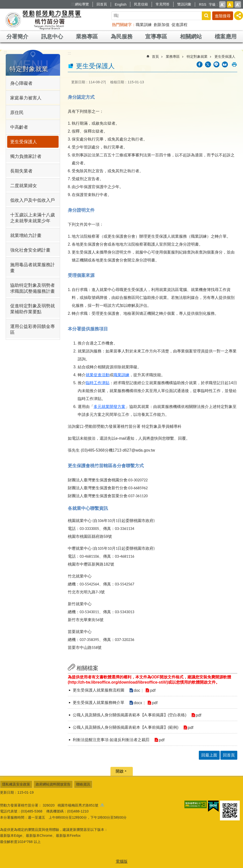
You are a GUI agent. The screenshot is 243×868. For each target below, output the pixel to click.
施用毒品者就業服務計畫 (33, 268)
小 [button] (222, 4)
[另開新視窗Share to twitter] (208, 64)
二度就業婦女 (24, 186)
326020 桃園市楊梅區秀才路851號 (73, 805)
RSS (203, 4)
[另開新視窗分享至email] (225, 64)
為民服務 (122, 37)
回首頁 (102, 4)
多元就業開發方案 (109, 407)
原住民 (17, 113)
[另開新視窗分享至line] (216, 64)
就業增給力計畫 (26, 235)
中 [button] (230, 4)
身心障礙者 (21, 83)
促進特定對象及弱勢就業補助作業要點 (33, 309)
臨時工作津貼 (98, 383)
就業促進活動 (98, 375)
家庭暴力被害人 (26, 98)
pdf (153, 690)
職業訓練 (144, 25)
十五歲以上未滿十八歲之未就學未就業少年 (33, 218)
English (121, 4)
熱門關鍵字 (122, 25)
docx (138, 703)
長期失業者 (21, 171)
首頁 (155, 57)
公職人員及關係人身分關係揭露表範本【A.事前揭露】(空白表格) (130, 715)
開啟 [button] (120, 771)
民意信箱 (141, 4)
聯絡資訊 (83, 784)
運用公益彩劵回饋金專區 (33, 329)
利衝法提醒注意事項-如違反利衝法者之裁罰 (111, 740)
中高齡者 (19, 127)
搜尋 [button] (206, 16)
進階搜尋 (223, 16)
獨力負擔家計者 (26, 156)
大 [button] (238, 4)
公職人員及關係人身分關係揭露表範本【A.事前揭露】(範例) (126, 727)
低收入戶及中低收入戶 (33, 200)
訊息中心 (52, 37)
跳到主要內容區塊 (3, 3)
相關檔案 (87, 668)
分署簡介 (17, 37)
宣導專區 (156, 37)
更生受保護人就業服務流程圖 (99, 690)
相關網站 (191, 37)
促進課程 (179, 25)
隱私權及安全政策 (16, 784)
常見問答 (163, 4)
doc (137, 690)
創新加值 (162, 25)
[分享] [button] (239, 16)
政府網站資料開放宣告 (53, 784)
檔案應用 (226, 37)
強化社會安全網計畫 (30, 250)
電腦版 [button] (122, 861)
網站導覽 (82, 4)
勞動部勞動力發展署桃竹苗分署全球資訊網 (43, 20)
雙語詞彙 (184, 4)
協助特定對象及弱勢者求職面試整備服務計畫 (33, 288)
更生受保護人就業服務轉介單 (99, 703)
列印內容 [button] (234, 64)
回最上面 (209, 755)
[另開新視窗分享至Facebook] (200, 64)
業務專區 (87, 37)
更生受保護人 (24, 142)
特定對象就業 (29, 69)
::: (73, 4)
